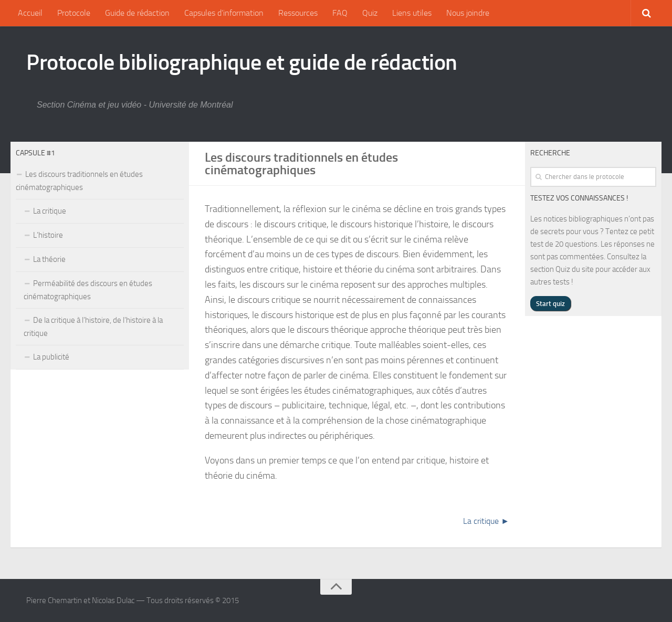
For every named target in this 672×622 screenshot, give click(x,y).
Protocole (74, 13)
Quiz (370, 13)
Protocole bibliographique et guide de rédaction (242, 62)
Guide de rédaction (137, 13)
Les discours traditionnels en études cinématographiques (79, 181)
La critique (50, 211)
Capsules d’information (224, 13)
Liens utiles (412, 13)
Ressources (298, 13)
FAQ (340, 13)
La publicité (51, 357)
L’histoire (48, 235)
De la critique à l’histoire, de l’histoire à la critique (93, 327)
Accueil (30, 13)
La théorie (49, 259)
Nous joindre (468, 13)
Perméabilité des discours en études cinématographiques (88, 290)
